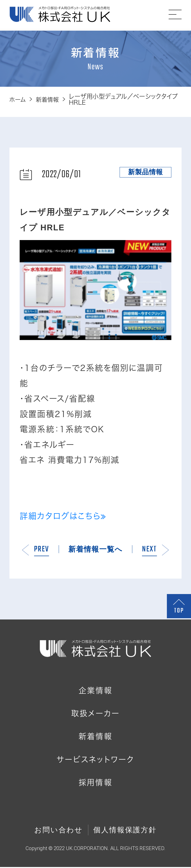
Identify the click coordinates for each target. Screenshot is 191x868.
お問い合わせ (59, 831)
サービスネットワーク (95, 761)
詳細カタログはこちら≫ (63, 516)
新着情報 (50, 99)
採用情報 (95, 783)
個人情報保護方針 (125, 831)
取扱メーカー (95, 714)
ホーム (18, 99)
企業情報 (95, 692)
